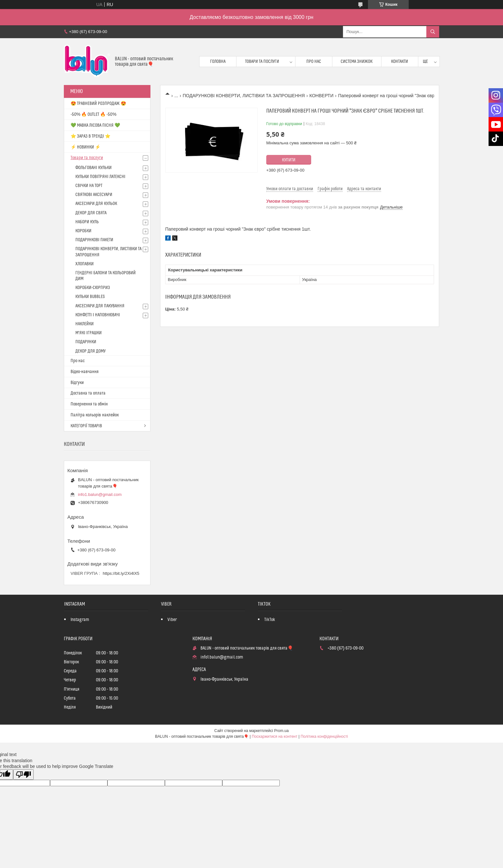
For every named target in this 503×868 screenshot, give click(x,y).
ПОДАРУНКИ (86, 342)
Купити (289, 160)
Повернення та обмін (89, 404)
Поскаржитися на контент (275, 736)
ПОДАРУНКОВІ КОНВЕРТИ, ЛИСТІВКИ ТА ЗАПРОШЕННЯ (244, 96)
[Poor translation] (23, 774)
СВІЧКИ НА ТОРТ (89, 186)
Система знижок (357, 62)
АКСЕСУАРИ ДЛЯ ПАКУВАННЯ (100, 306)
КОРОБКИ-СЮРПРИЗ (93, 288)
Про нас (314, 62)
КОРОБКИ (83, 231)
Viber (172, 620)
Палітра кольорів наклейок (95, 415)
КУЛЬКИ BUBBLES (90, 297)
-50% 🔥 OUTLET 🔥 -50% (94, 115)
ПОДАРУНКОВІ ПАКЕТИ (94, 240)
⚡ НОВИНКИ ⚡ (85, 147)
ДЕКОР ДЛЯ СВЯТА (91, 213)
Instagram (80, 620)
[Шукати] (433, 32)
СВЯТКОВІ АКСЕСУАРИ (94, 195)
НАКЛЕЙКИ (85, 324)
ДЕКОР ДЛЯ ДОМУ (90, 351)
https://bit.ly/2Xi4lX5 (121, 573)
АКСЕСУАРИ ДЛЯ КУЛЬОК (96, 204)
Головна (218, 62)
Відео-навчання (85, 372)
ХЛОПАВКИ (85, 264)
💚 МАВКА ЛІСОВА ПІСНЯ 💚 (95, 125)
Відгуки (77, 383)
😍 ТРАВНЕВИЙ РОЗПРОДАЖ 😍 (98, 104)
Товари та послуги (262, 62)
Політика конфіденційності (324, 736)
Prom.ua (281, 731)
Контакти (400, 62)
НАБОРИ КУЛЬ (87, 222)
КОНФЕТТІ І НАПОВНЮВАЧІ (98, 315)
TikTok (270, 620)
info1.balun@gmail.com (100, 494)
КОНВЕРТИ (321, 96)
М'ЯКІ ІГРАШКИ (89, 333)
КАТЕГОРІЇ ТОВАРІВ (86, 426)
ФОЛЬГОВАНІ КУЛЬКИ (94, 168)
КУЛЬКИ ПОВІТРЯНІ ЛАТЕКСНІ (100, 177)
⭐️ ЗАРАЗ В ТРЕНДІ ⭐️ (90, 136)
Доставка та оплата (88, 393)
